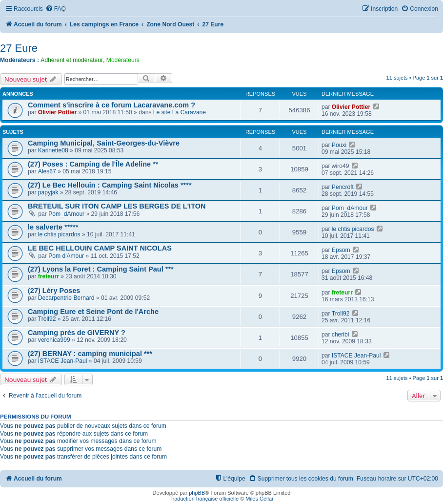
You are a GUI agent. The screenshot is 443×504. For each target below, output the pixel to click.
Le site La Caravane (180, 112)
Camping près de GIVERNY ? (77, 333)
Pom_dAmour (66, 214)
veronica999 (54, 340)
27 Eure (19, 48)
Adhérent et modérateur (72, 60)
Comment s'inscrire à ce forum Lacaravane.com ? (111, 105)
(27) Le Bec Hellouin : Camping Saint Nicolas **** (110, 185)
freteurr (49, 276)
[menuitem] (56, 9)
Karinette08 (53, 150)
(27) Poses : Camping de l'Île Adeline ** (93, 164)
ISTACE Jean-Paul (63, 361)
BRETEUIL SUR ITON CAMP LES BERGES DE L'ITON (117, 206)
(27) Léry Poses (54, 291)
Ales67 (47, 171)
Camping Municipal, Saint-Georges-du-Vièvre (104, 143)
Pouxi (339, 145)
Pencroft (343, 187)
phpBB (197, 493)
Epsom (341, 250)
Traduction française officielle (204, 499)
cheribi (341, 335)
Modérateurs (123, 60)
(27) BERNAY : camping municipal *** (90, 354)
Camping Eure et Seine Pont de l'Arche (93, 312)
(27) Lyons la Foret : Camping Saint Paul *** (101, 269)
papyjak (48, 192)
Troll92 (47, 319)
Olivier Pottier (57, 112)
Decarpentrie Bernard (66, 298)
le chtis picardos (59, 234)
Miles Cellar (259, 499)
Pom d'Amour (66, 256)
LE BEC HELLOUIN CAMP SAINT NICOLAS (100, 248)
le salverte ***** (53, 227)
